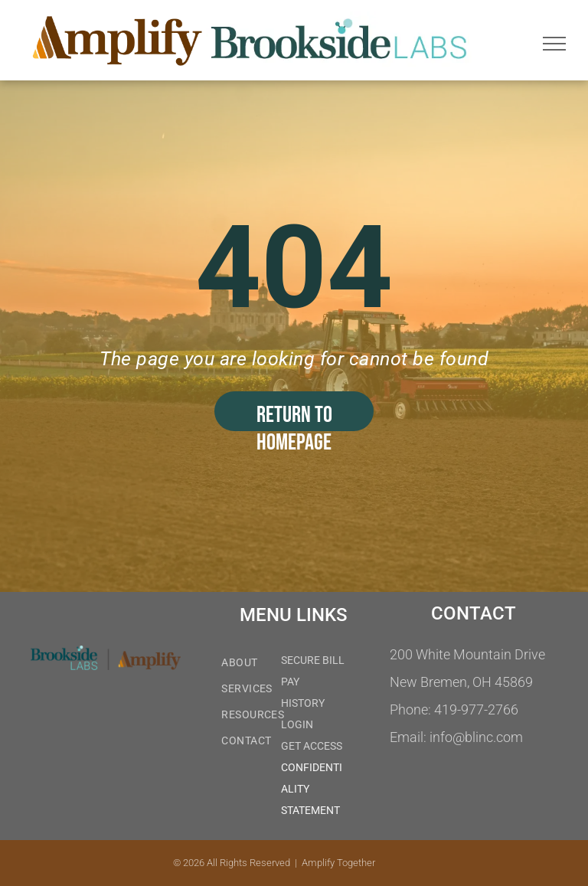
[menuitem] (272, 664)
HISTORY (303, 703)
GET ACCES (309, 746)
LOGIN (297, 724)
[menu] (554, 44)
